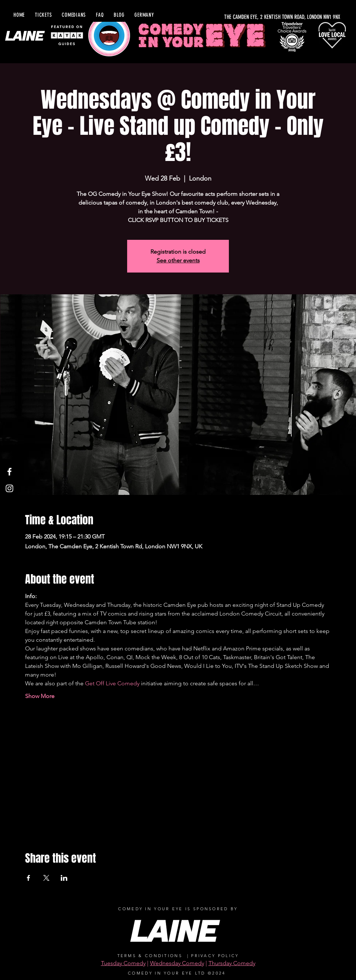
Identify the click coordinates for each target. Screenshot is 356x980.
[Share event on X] (46, 878)
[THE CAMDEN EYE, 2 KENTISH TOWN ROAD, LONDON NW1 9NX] (262, 17)
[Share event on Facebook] (29, 878)
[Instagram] (9, 488)
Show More (40, 696)
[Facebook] (9, 472)
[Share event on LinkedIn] (64, 878)
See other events (178, 260)
